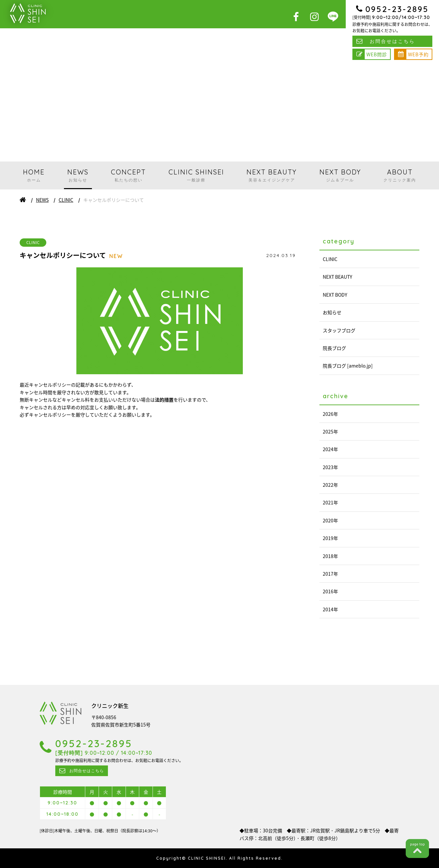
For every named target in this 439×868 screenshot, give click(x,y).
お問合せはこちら (392, 41)
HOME (34, 175)
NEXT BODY (340, 175)
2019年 (330, 538)
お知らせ (332, 312)
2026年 (330, 414)
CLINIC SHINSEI (196, 175)
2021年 (330, 502)
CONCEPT (128, 175)
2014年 (330, 609)
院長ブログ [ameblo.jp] (348, 366)
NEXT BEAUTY (272, 175)
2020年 (330, 520)
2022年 (330, 485)
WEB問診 (377, 54)
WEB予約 (418, 54)
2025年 (330, 432)
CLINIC (66, 200)
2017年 (330, 574)
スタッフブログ (339, 330)
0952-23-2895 (397, 9)
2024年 (330, 449)
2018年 (330, 556)
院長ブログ (334, 348)
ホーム (23, 200)
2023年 (330, 467)
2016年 (330, 591)
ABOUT (400, 175)
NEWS (78, 175)
